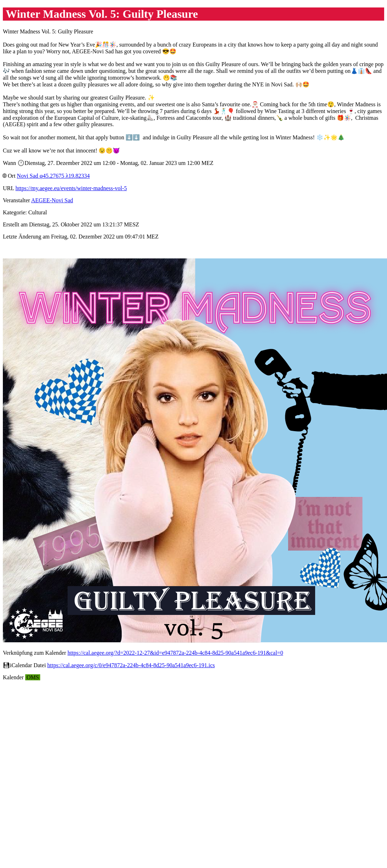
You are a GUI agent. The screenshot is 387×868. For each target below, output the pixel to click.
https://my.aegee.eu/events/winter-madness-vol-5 (71, 188)
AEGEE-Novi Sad (52, 200)
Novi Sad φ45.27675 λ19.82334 (53, 176)
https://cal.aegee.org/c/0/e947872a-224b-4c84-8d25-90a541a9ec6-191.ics (131, 665)
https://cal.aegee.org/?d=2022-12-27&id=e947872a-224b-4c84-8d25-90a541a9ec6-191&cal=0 (175, 653)
